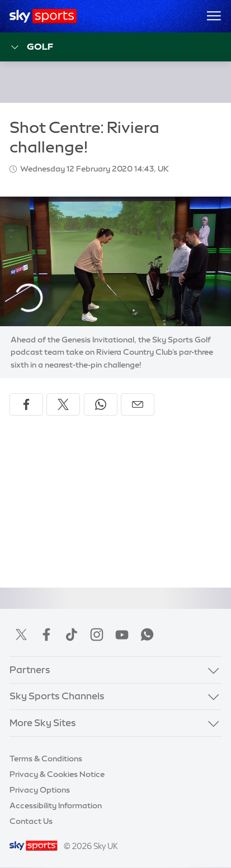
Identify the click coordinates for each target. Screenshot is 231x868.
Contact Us (31, 821)
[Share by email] (138, 404)
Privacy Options (40, 790)
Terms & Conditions (46, 759)
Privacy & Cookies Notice (57, 774)
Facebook (46, 635)
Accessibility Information (56, 805)
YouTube (122, 635)
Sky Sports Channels (57, 696)
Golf (32, 47)
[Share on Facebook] (26, 404)
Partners (30, 670)
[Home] (43, 16)
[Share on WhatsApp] (101, 404)
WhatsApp (147, 635)
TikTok (72, 635)
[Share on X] (63, 404)
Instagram (97, 635)
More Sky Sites (43, 723)
